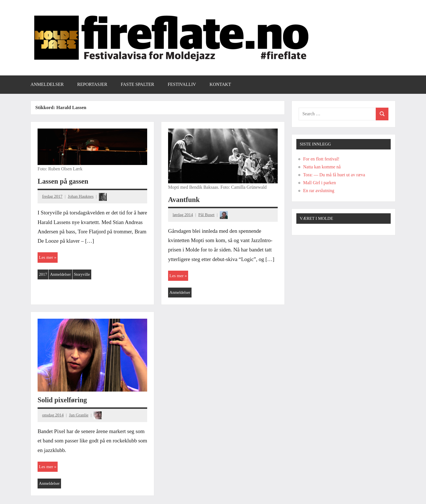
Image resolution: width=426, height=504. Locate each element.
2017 (43, 275)
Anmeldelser (47, 84)
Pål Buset (206, 215)
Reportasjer (92, 84)
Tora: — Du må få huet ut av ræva (334, 175)
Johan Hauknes (81, 196)
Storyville (83, 275)
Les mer (46, 258)
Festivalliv (182, 84)
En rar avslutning (319, 191)
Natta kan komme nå (322, 167)
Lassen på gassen (64, 181)
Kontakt (220, 84)
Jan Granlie (79, 416)
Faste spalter (138, 84)
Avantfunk (184, 200)
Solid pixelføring (63, 400)
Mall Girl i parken (319, 183)
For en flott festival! (321, 159)
